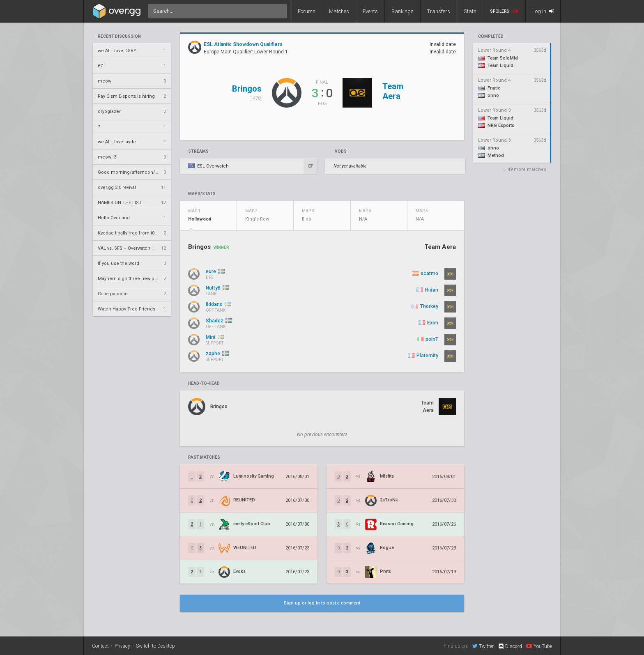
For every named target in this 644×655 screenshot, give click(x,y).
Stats (470, 11)
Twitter (483, 646)
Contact (100, 646)
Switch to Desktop (155, 646)
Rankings (402, 11)
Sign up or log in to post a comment (322, 603)
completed (491, 37)
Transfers (439, 11)
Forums (307, 11)
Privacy (122, 646)
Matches (339, 11)
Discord (510, 646)
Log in (543, 11)
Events (370, 11)
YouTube (539, 646)
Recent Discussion (119, 37)
